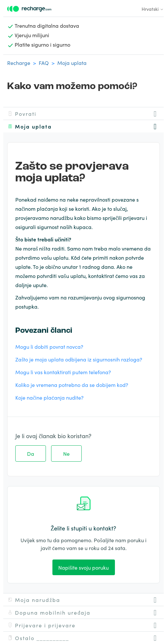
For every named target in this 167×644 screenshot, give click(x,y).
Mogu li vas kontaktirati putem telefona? (63, 372)
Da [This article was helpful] (31, 453)
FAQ (44, 63)
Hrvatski (153, 9)
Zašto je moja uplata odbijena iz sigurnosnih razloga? (79, 359)
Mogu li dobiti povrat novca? (49, 346)
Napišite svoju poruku (83, 567)
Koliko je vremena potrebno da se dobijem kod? (72, 385)
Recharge (19, 63)
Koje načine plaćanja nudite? (49, 397)
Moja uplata (72, 63)
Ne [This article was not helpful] (66, 453)
